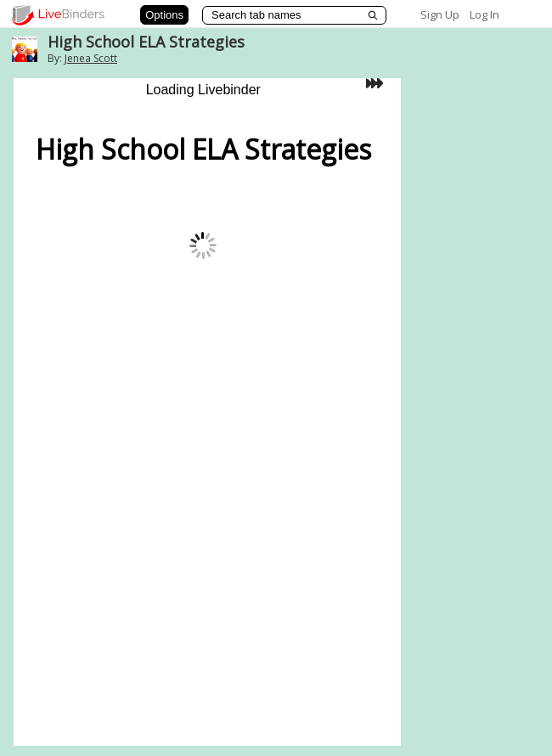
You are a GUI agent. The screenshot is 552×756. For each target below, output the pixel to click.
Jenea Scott (91, 58)
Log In (484, 14)
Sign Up (440, 14)
